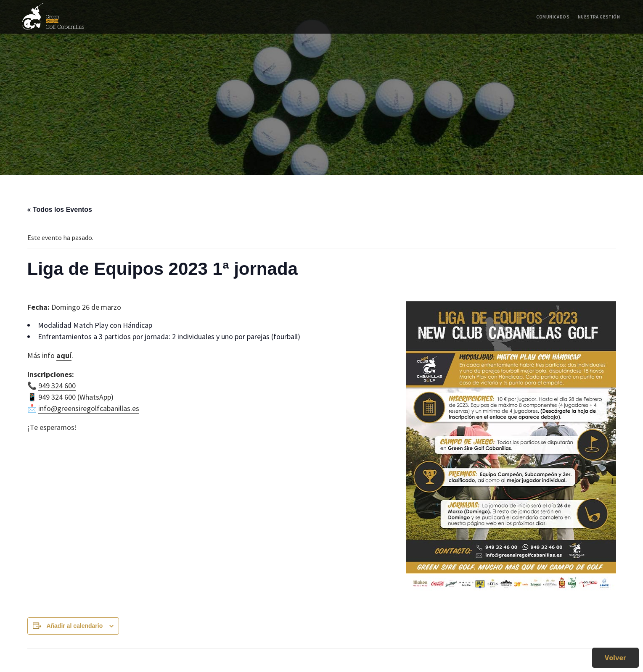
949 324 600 (57, 386)
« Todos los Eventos (60, 210)
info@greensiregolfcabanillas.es (89, 408)
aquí (64, 355)
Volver (615, 658)
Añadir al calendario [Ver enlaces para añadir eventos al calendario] (74, 626)
